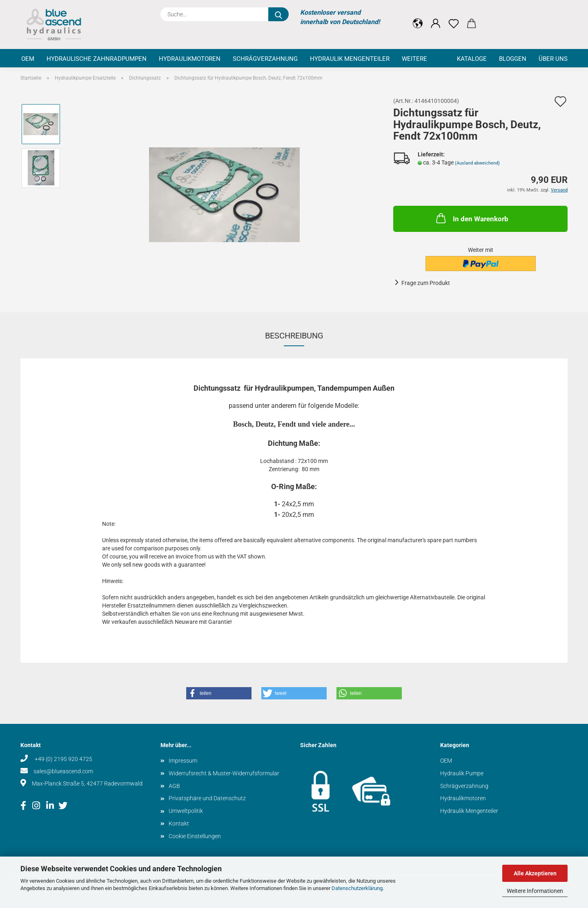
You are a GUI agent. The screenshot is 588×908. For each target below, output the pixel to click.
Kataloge (472, 59)
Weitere (414, 59)
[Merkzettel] (454, 17)
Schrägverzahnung (265, 59)
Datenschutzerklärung (357, 888)
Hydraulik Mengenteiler (350, 59)
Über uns (553, 59)
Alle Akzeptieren (535, 873)
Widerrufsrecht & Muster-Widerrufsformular (224, 773)
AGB (174, 786)
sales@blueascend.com (63, 771)
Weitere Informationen (535, 891)
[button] (418, 17)
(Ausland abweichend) (477, 163)
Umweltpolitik (186, 811)
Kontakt (179, 823)
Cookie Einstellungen (195, 836)
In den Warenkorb (471, 218)
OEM (28, 59)
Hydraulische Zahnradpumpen (97, 59)
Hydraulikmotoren (190, 59)
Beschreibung (294, 336)
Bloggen (513, 59)
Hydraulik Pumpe (462, 773)
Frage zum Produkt (426, 283)
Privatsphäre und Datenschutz (207, 798)
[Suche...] (278, 14)
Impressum (183, 761)
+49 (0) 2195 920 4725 (63, 759)
